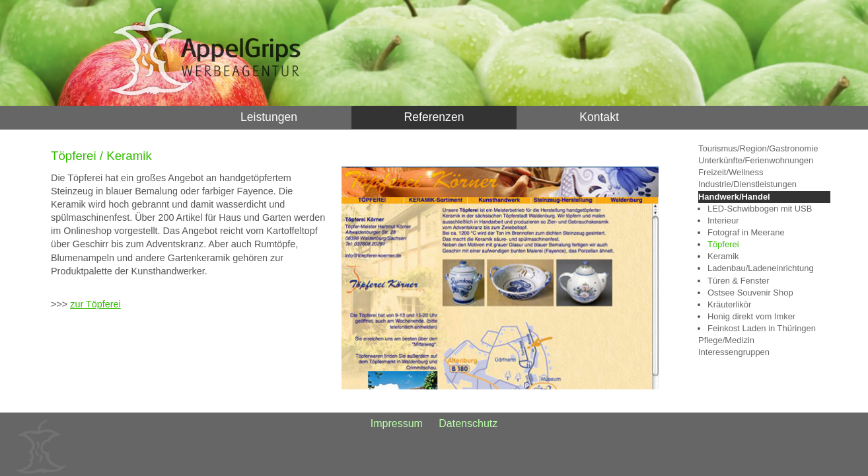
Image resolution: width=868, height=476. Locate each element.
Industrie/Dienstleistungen (747, 184)
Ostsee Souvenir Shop (750, 293)
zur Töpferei (95, 304)
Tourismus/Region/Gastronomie (758, 148)
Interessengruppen (734, 352)
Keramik (723, 256)
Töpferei (723, 244)
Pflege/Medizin (726, 340)
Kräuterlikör (729, 304)
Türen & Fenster (739, 281)
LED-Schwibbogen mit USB (760, 209)
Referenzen (434, 117)
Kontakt (599, 117)
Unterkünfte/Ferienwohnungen (756, 160)
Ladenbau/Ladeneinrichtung (761, 268)
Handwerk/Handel (734, 197)
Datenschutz (468, 423)
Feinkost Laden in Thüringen (762, 328)
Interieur (723, 220)
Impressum (397, 423)
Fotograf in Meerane (746, 232)
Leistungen (269, 117)
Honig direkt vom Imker (751, 316)
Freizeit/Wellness (731, 172)
